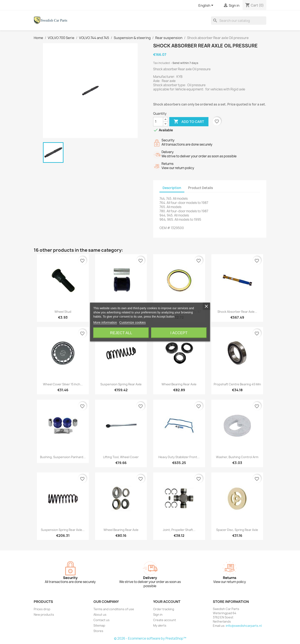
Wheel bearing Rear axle (179, 384)
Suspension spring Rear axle (121, 384)
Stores (98, 631)
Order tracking (164, 609)
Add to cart (189, 122)
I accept (179, 333)
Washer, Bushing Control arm (237, 457)
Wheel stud (63, 312)
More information (105, 322)
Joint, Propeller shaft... (179, 530)
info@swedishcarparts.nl (244, 626)
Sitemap (99, 625)
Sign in (158, 615)
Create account (165, 620)
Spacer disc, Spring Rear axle (237, 530)
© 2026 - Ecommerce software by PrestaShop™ (150, 638)
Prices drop (42, 609)
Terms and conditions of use (114, 609)
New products (44, 615)
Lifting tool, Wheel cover (121, 457)
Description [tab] (172, 188)
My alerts (160, 625)
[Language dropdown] (207, 6)
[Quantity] (158, 122)
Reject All (121, 333)
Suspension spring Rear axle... (63, 530)
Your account (167, 602)
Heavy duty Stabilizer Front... (179, 457)
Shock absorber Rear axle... (237, 312)
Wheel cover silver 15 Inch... (63, 384)
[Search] (239, 21)
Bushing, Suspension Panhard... (63, 457)
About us (100, 615)
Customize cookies (132, 322)
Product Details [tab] (200, 188)
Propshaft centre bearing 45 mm (237, 384)
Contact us (102, 620)
